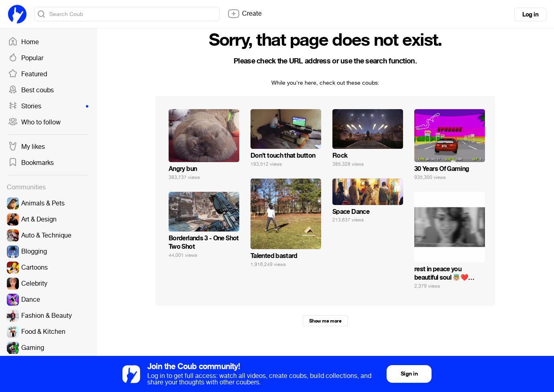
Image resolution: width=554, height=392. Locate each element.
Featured (27, 74)
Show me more (325, 321)
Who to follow (34, 122)
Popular (26, 58)
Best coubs (31, 90)
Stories (48, 106)
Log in (530, 14)
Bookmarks (31, 163)
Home (23, 42)
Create (244, 14)
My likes (26, 147)
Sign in (409, 374)
